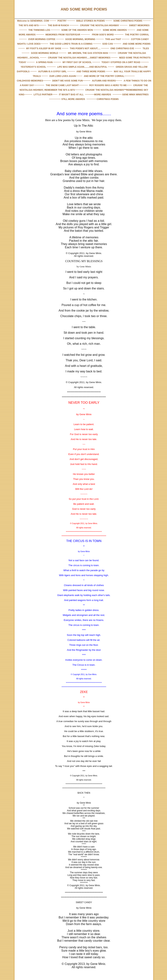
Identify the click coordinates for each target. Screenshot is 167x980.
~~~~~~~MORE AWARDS (98, 95)
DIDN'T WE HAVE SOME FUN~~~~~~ (71, 81)
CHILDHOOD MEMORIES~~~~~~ (34, 81)
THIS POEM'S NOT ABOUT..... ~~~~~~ (89, 48)
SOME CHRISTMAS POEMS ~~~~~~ (132, 21)
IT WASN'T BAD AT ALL (71, 95)
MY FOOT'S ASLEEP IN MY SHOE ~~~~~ (47, 48)
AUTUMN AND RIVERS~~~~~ (107, 81)
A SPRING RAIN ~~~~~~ (49, 62)
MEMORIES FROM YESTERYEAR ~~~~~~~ (68, 35)
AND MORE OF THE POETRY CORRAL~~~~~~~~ (109, 76)
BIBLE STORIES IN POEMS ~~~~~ (94, 21)
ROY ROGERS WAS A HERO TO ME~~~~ (110, 85)
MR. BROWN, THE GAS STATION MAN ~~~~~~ (92, 53)
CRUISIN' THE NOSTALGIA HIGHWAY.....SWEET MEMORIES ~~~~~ (83, 58)
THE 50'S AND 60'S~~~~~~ (33, 25)
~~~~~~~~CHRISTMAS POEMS (103, 99)
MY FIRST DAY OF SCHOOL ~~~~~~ (81, 62)
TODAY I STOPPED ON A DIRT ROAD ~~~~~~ (125, 62)
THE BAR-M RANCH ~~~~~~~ (63, 25)
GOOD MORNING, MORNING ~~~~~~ (84, 39)
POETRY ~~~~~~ (66, 21)
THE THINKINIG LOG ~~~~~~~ (44, 30)
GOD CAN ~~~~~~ (112, 44)
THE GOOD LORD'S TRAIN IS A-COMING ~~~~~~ (75, 44)
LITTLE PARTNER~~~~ (46, 95)
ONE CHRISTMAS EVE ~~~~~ (126, 48)
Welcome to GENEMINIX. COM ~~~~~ (36, 21)
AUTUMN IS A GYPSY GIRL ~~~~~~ (56, 72)
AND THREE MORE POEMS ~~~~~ (94, 72)
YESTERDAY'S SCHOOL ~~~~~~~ (38, 67)
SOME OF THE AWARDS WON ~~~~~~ (81, 30)
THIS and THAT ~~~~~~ (117, 39)
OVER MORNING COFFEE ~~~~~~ (46, 39)
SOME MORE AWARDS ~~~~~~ (119, 30)
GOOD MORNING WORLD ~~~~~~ (49, 53)
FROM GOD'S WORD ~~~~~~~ (107, 35)
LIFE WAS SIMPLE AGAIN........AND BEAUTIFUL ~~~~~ (86, 67)
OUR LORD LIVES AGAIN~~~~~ (66, 76)
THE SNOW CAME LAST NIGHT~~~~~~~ (67, 85)
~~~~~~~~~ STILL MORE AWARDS (67, 99)
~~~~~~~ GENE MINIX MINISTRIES (131, 95)
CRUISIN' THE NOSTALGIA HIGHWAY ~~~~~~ (104, 25)
